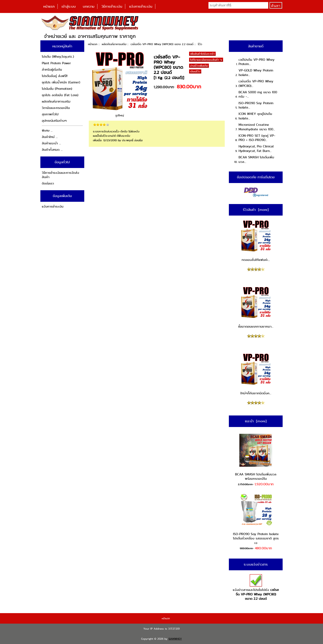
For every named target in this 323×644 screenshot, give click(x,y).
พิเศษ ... (47, 130)
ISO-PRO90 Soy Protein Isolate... (256, 105)
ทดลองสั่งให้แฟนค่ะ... (256, 241)
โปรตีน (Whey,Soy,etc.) (58, 57)
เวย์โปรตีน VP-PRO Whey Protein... (257, 62)
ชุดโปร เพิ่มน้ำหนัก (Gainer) (61, 82)
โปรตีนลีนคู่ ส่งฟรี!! (55, 76)
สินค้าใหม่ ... (50, 137)
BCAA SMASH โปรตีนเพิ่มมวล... (256, 159)
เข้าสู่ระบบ (69, 6)
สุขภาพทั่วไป (50, 114)
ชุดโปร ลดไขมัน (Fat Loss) (60, 95)
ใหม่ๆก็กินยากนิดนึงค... (256, 374)
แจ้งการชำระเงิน (141, 6)
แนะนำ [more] (256, 421)
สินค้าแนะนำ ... (51, 143)
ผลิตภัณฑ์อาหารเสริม (114, 44)
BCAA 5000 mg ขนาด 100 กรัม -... (258, 94)
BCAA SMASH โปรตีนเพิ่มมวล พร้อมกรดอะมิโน (256, 457)
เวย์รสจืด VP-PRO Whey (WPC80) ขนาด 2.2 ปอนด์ (162, 44)
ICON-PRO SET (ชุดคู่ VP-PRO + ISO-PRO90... (257, 138)
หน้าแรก (49, 6)
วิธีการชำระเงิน (112, 6)
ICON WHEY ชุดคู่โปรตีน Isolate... (255, 116)
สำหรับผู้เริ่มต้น (52, 69)
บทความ (89, 6)
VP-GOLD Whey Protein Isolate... (256, 73)
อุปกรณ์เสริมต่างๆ (54, 121)
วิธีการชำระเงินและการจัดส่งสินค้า (60, 175)
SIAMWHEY (175, 639)
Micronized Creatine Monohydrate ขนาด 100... (257, 127)
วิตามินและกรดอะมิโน (56, 108)
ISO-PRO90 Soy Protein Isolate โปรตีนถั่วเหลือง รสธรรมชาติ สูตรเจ (256, 519)
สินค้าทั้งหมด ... (52, 150)
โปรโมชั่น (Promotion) (57, 89)
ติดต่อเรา (48, 183)
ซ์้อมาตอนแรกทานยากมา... (256, 307)
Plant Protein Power (56, 63)
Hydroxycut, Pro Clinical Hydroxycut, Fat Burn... (256, 149)
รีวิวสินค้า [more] (256, 210)
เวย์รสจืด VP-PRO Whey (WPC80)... (256, 83)
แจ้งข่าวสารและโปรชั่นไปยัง (256, 588)
